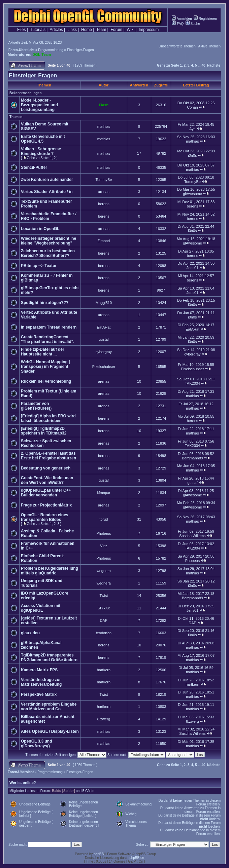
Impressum (149, 30)
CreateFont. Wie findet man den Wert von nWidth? (47, 480)
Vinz (104, 546)
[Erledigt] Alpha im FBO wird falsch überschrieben (48, 418)
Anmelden (182, 19)
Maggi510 (104, 303)
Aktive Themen (209, 46)
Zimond (104, 241)
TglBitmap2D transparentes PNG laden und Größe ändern (49, 657)
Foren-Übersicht (21, 50)
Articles (56, 30)
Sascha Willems (192, 536)
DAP (104, 620)
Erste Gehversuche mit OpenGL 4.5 (43, 139)
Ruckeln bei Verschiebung (46, 381)
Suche (193, 24)
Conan (192, 107)
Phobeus (104, 533)
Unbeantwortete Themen (177, 46)
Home (87, 30)
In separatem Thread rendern (49, 327)
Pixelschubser (104, 367)
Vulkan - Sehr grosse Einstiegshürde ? (41, 151)
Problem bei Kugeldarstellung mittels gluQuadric (50, 571)
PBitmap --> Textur (39, 266)
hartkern (104, 670)
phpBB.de (137, 858)
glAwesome (192, 194)
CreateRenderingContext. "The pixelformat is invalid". (48, 339)
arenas (104, 192)
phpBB (99, 854)
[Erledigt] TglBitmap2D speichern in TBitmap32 (44, 431)
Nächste (214, 65)
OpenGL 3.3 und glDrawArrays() (36, 744)
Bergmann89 (192, 458)
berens (104, 204)
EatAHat (104, 327)
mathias (104, 126)
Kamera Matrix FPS (39, 670)
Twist (104, 596)
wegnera (104, 571)
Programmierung (51, 50)
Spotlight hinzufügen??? (45, 303)
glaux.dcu (30, 633)
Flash (104, 105)
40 (203, 65)
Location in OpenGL (40, 229)
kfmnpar (104, 493)
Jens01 (192, 268)
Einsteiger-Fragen (80, 50)
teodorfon (104, 633)
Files (21, 30)
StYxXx (104, 608)
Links (72, 30)
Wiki (130, 30)
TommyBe (104, 180)
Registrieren (205, 19)
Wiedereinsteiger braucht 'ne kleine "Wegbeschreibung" (48, 241)
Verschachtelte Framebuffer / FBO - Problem (49, 216)
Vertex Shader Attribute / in (47, 192)
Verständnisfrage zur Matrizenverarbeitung (41, 682)
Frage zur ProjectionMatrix (46, 505)
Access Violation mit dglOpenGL (41, 608)
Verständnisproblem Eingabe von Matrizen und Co (49, 707)
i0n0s (192, 155)
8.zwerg (104, 719)
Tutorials (38, 30)
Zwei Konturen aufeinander (47, 180)
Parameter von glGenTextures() (36, 406)
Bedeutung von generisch (46, 468)
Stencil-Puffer (34, 167)
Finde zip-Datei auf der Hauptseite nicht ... (43, 352)
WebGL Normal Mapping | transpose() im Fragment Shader (45, 367)
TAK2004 (192, 383)
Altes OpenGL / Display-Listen (50, 731)
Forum (116, 30)
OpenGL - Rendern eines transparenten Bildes (44, 517)
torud (104, 519)
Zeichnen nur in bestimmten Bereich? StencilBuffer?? (48, 253)
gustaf (104, 339)
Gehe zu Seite (168, 65)
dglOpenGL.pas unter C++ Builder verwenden (46, 493)
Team (101, 30)
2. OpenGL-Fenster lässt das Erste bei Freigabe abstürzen (48, 456)
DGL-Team (42, 54)
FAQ (178, 24)
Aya (192, 129)
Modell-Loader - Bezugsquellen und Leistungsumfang (39, 105)
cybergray (104, 352)
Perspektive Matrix (39, 694)
